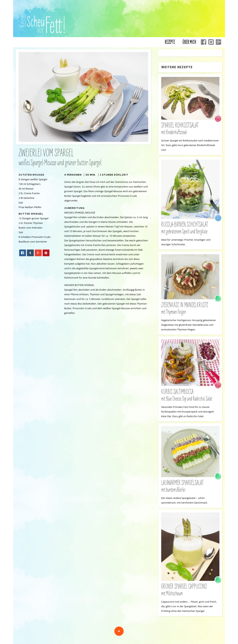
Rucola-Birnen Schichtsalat (190, 229)
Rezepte (170, 43)
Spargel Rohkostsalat (190, 130)
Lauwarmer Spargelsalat (190, 487)
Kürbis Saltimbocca (190, 396)
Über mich (189, 43)
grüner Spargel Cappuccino (190, 591)
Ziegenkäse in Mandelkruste (190, 310)
